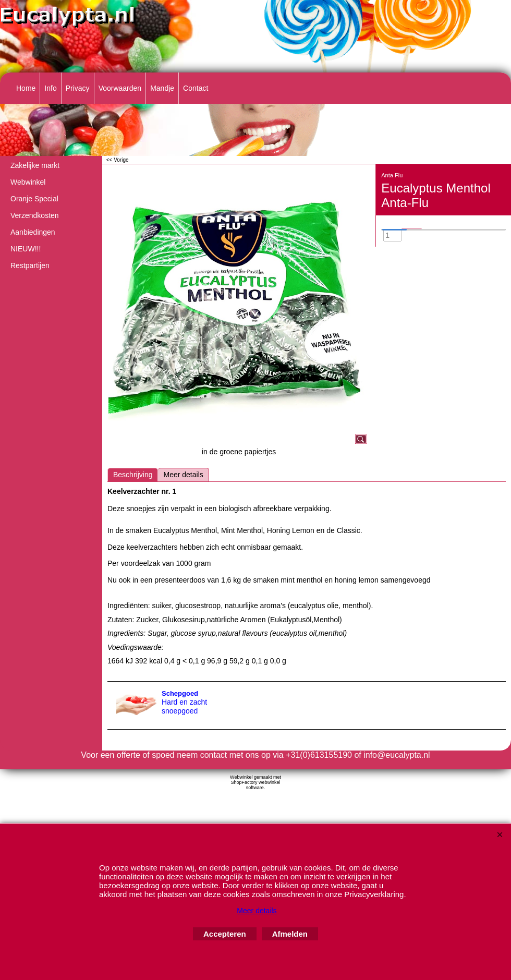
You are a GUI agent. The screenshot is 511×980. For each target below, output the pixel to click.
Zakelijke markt (35, 165)
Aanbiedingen (33, 232)
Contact (196, 88)
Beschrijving (133, 475)
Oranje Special (34, 199)
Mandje (162, 88)
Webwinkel (28, 182)
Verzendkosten (35, 215)
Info (50, 88)
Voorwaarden (120, 88)
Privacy (78, 88)
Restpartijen (30, 265)
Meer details (183, 475)
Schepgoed (180, 693)
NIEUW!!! (26, 249)
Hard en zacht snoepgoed (184, 706)
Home (26, 88)
